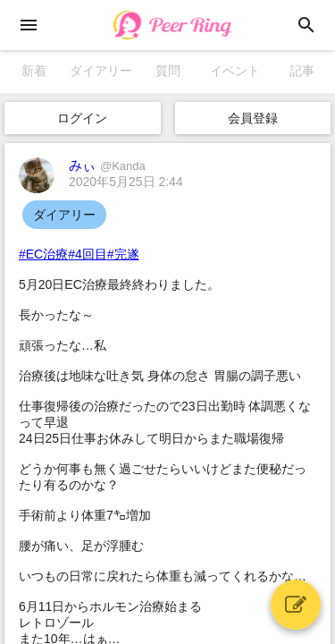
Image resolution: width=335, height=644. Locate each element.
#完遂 (123, 254)
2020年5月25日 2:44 (126, 182)
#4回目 (88, 254)
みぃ (107, 165)
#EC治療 (43, 254)
